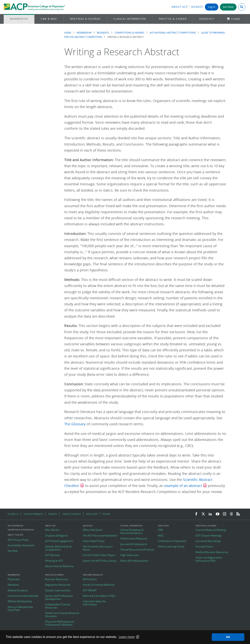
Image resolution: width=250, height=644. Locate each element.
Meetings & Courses (85, 19)
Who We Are (52, 530)
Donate (197, 7)
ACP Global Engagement (59, 541)
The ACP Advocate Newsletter (100, 536)
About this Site (15, 535)
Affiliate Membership (20, 601)
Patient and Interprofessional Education (62, 615)
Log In (212, 7)
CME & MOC (49, 19)
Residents (103, 33)
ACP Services (52, 555)
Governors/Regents (33, 514)
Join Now (228, 7)
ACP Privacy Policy (18, 540)
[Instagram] (225, 514)
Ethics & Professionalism (134, 561)
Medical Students (18, 591)
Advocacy (207, 19)
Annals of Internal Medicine (99, 585)
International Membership (23, 596)
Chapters (53, 514)
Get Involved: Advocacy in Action (98, 548)
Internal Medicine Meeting (211, 530)
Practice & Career (173, 19)
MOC (161, 536)
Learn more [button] (127, 637)
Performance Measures (134, 539)
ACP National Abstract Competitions (173, 33)
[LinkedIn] (210, 514)
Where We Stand (92, 530)
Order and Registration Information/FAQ (209, 559)
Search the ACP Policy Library (100, 561)
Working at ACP (54, 561)
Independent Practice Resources (58, 606)
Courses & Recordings (208, 541)
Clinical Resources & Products (137, 550)
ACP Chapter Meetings (208, 536)
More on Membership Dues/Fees (20, 609)
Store (236, 19)
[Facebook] (196, 514)
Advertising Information (21, 530)
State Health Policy (94, 541)
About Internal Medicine (59, 566)
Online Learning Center (171, 547)
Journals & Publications (134, 544)
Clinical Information (130, 19)
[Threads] (231, 514)
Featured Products (93, 575)
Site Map (13, 551)
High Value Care (129, 555)
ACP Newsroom (15, 526)
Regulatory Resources (58, 585)
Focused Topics (204, 547)
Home (68, 33)
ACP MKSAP (90, 591)
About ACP (180, 7)
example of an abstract (183, 486)
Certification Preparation (172, 541)
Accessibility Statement (21, 545)
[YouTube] (218, 514)
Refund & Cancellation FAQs (99, 596)
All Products (90, 579)
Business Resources (56, 579)
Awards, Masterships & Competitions (58, 548)
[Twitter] (203, 514)
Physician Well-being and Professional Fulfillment (59, 623)
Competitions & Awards (129, 33)
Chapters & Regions (56, 536)
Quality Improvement (58, 591)
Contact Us (13, 514)
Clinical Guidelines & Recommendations (132, 532)
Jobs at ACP (92, 514)
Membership (19, 19)
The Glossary (75, 424)
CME (160, 530)
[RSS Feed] (238, 514)
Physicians (14, 579)
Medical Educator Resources (212, 552)
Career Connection (71, 514)
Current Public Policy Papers (99, 555)
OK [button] (228, 637)
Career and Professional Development (59, 597)
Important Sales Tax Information (94, 603)
